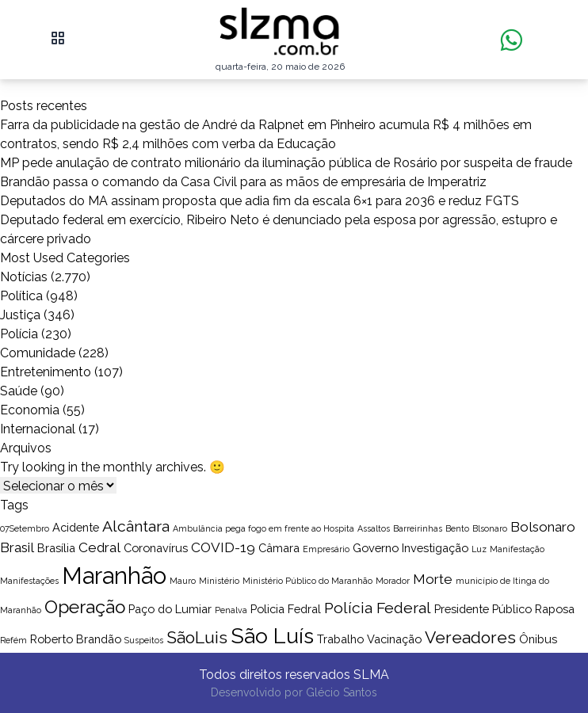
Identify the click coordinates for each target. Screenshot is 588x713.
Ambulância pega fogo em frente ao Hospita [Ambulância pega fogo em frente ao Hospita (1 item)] (263, 528)
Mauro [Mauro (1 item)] (183, 581)
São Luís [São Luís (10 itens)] (272, 636)
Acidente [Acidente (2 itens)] (76, 527)
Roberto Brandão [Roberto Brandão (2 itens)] (76, 639)
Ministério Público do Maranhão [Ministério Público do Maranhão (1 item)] (307, 581)
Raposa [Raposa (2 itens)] (555, 609)
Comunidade (38, 353)
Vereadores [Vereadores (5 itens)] (470, 637)
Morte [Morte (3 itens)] (433, 579)
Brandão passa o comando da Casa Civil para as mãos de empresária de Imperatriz (243, 182)
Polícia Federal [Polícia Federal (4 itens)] (378, 608)
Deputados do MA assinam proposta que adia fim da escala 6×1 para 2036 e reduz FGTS (260, 201)
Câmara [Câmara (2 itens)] (279, 548)
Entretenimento (46, 372)
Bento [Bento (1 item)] (457, 528)
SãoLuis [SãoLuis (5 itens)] (197, 637)
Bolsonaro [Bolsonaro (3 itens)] (543, 527)
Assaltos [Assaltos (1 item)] (374, 528)
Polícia (19, 334)
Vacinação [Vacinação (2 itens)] (394, 639)
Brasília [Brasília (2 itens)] (56, 548)
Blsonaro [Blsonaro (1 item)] (490, 528)
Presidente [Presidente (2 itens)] (462, 609)
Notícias (24, 277)
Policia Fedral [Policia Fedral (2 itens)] (286, 609)
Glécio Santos (342, 692)
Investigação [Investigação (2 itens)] (435, 548)
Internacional (38, 429)
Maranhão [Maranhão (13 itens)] (114, 576)
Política (21, 296)
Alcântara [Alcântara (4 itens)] (136, 526)
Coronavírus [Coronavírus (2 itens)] (156, 548)
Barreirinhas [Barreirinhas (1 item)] (418, 528)
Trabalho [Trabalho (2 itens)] (340, 639)
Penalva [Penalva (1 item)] (231, 610)
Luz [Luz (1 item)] (479, 549)
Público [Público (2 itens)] (512, 609)
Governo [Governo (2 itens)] (376, 548)
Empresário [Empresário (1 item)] (326, 549)
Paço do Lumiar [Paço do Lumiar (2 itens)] (170, 609)
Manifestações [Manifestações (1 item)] (29, 581)
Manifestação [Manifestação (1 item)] (517, 549)
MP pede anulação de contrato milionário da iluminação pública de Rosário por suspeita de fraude (286, 163)
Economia (30, 410)
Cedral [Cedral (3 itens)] (99, 547)
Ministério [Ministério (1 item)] (219, 581)
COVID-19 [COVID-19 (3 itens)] (223, 547)
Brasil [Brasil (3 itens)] (17, 547)
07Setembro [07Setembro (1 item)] (25, 528)
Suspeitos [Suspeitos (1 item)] (144, 640)
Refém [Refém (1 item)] (13, 640)
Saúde (19, 391)
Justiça (20, 315)
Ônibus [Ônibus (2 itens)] (538, 639)
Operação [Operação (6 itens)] (85, 607)
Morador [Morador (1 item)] (393, 581)
